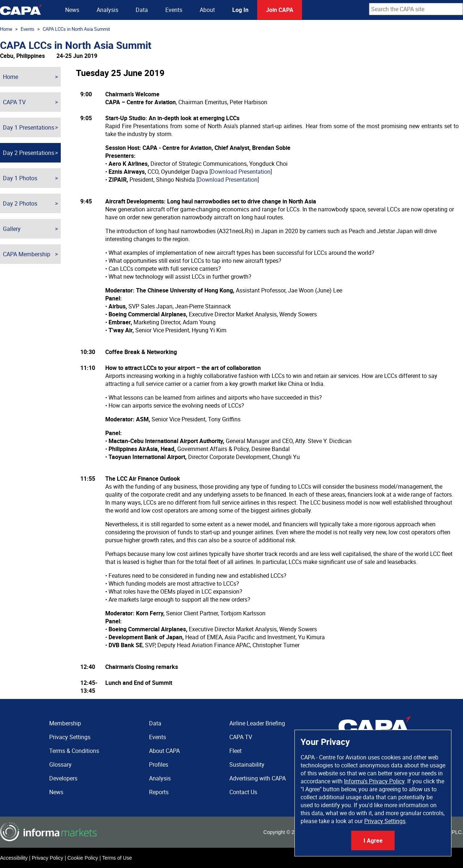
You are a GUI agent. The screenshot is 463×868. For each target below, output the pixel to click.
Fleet (235, 751)
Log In (240, 10)
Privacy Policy (48, 858)
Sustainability (247, 764)
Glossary (60, 764)
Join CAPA (280, 10)
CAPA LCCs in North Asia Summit (76, 29)
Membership (65, 723)
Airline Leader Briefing (257, 723)
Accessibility (14, 858)
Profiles (159, 764)
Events (174, 10)
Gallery (12, 229)
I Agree (373, 840)
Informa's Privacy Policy (374, 781)
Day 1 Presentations (29, 127)
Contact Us (243, 792)
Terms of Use (117, 858)
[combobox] (416, 9)
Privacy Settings (385, 821)
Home (6, 29)
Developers (63, 778)
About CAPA (164, 751)
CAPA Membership (27, 254)
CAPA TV (14, 102)
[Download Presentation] (241, 172)
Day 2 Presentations (29, 153)
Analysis (107, 10)
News (72, 10)
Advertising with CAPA (258, 778)
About (207, 10)
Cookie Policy (83, 858)
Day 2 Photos (20, 203)
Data (142, 10)
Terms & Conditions (74, 751)
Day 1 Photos (20, 178)
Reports (159, 792)
